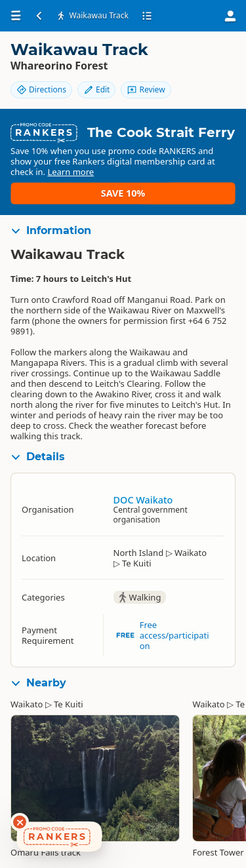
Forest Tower (218, 852)
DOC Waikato (143, 500)
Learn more (71, 172)
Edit (96, 89)
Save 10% (123, 193)
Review (146, 89)
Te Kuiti (69, 704)
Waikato (27, 704)
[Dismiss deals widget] (20, 822)
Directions (41, 89)
